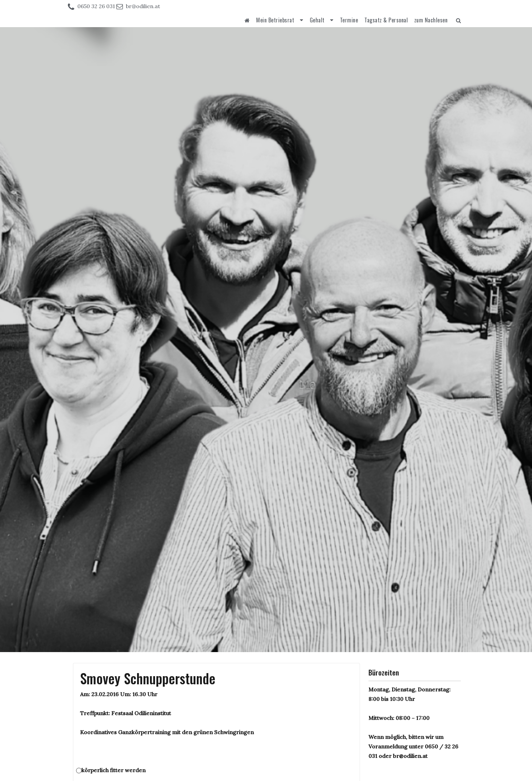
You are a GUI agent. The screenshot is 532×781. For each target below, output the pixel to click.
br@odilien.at (143, 6)
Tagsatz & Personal (386, 20)
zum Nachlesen (431, 20)
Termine (349, 20)
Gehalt (317, 20)
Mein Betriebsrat (275, 20)
